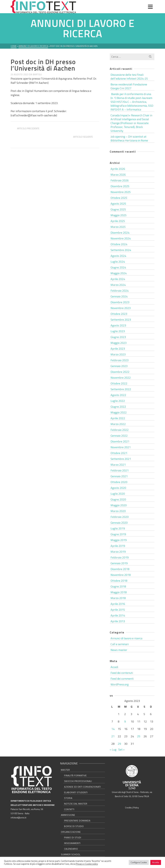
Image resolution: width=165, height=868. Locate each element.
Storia (68, 798)
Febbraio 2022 (120, 430)
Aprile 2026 (118, 169)
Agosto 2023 (118, 325)
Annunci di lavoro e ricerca (28, 56)
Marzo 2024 (118, 285)
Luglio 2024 (118, 262)
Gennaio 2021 (119, 476)
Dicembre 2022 (120, 372)
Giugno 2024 (118, 267)
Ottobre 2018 (119, 581)
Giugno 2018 (118, 586)
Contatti (69, 809)
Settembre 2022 (121, 389)
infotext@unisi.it (18, 817)
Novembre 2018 (121, 575)
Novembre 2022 (121, 378)
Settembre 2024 (121, 250)
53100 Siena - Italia (20, 813)
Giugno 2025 (118, 209)
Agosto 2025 (118, 204)
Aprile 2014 (118, 615)
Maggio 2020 (119, 505)
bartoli (37, 74)
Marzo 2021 (118, 465)
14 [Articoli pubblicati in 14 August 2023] (113, 729)
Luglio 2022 (118, 401)
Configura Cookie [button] (139, 862)
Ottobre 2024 (119, 244)
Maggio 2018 (119, 592)
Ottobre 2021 (119, 453)
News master (119, 650)
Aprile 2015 (118, 610)
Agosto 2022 (118, 395)
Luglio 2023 (118, 331)
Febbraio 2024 (120, 291)
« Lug (113, 749)
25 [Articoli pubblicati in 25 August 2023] (139, 736)
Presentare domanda (77, 821)
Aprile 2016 (118, 604)
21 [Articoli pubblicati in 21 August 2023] (113, 736)
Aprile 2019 (118, 546)
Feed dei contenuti (122, 673)
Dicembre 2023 (120, 302)
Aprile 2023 (118, 349)
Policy (136, 807)
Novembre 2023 (121, 308)
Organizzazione (71, 832)
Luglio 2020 (118, 494)
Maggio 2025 (119, 215)
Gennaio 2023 (119, 366)
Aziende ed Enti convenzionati (82, 787)
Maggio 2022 (119, 412)
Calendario (71, 849)
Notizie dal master (76, 804)
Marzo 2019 (118, 552)
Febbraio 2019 (120, 557)
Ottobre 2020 (119, 482)
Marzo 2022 (118, 424)
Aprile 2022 (118, 418)
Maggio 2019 (119, 540)
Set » (121, 749)
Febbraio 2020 (120, 517)
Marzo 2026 (118, 175)
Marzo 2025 (118, 227)
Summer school (71, 854)
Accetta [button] (156, 862)
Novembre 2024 (121, 238)
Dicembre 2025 (120, 186)
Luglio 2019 (118, 528)
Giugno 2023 (118, 337)
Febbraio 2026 (120, 180)
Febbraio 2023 (120, 360)
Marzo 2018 (118, 598)
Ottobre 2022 (119, 383)
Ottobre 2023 (119, 314)
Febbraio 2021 (120, 470)
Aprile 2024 (118, 279)
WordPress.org (120, 684)
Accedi (114, 667)
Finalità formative (75, 775)
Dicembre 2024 (120, 233)
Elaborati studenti (76, 792)
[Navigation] (150, 7)
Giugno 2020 (118, 499)
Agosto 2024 (118, 256)
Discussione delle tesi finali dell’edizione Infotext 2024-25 (129, 77)
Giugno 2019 (118, 534)
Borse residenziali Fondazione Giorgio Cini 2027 (129, 86)
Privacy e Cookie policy (87, 864)
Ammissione (68, 815)
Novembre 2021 (121, 447)
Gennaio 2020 (119, 523)
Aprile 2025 (118, 221)
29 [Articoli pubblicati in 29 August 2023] (119, 744)
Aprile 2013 (118, 621)
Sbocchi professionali (78, 781)
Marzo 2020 (118, 511)
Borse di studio (74, 826)
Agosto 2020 (118, 488)
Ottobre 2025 (119, 198)
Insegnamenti (72, 843)
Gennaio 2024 (119, 296)
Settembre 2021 (121, 459)
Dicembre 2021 (120, 441)
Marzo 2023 (118, 354)
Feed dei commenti (122, 679)
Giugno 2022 (118, 407)
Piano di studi (73, 837)
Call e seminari (120, 644)
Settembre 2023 (121, 320)
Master (65, 770)
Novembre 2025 (121, 192)
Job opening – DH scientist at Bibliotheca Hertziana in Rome (129, 138)
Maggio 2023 (119, 343)
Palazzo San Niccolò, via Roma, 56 (27, 809)
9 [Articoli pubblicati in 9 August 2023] (125, 721)
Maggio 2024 (119, 273)
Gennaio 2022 (119, 436)
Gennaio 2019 (119, 563)
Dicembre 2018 (120, 569)
